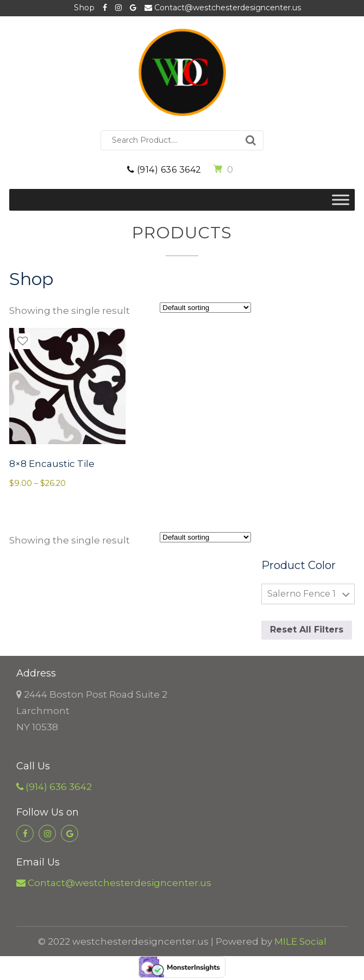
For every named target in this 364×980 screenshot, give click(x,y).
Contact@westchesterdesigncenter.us (223, 8)
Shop (84, 8)
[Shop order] (205, 308)
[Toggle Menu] (341, 200)
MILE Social (300, 941)
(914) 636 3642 (164, 170)
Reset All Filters (307, 630)
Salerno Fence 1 (302, 594)
